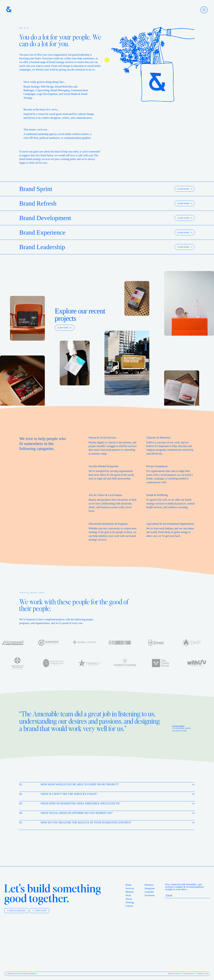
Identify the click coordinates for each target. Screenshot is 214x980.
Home (129, 885)
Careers (129, 906)
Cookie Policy (189, 974)
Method (129, 892)
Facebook (149, 895)
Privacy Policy (174, 974)
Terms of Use (203, 974)
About (129, 899)
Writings (130, 902)
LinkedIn (149, 892)
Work (128, 895)
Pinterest (149, 885)
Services (130, 888)
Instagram (150, 888)
